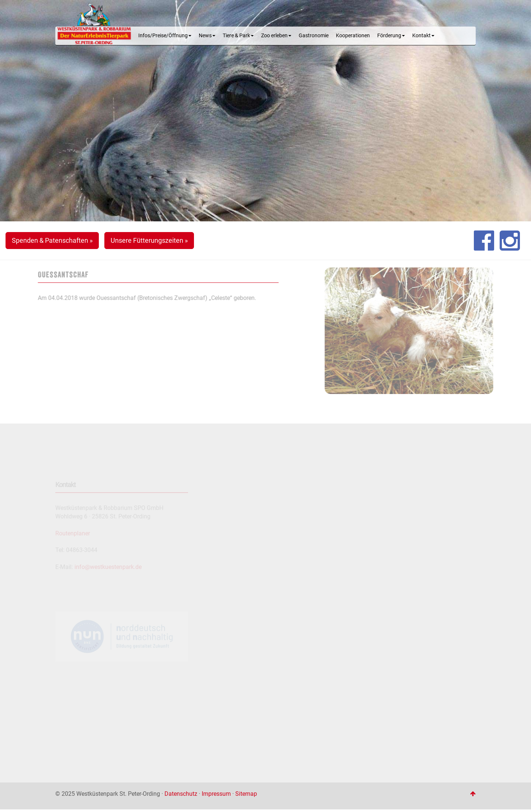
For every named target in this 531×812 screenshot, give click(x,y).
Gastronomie (314, 36)
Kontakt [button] (423, 36)
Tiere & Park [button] (238, 36)
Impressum (216, 794)
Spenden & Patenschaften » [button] (52, 240)
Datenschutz (181, 794)
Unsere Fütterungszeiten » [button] (149, 240)
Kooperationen (353, 36)
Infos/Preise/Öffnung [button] (165, 36)
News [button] (207, 36)
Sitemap (246, 794)
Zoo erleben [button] (276, 36)
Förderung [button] (391, 36)
